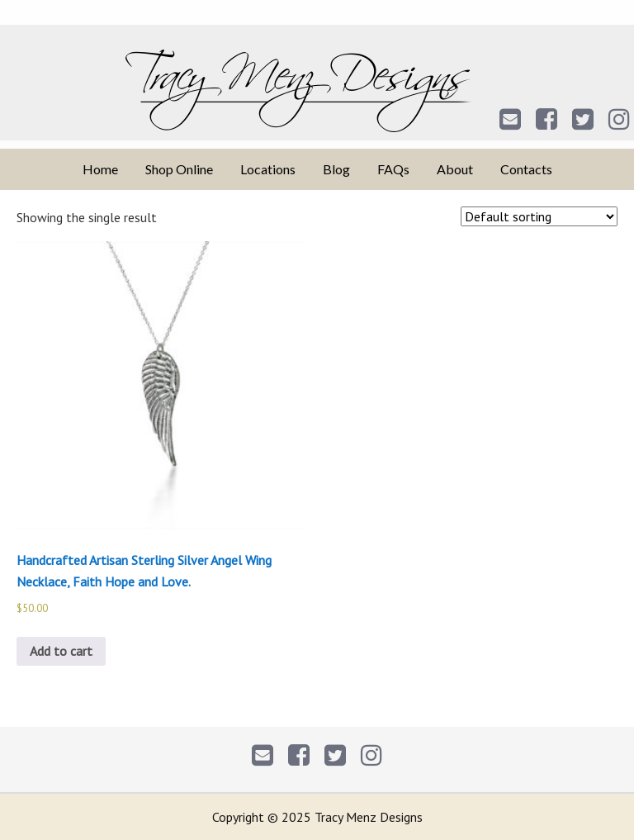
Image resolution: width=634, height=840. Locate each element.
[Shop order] (539, 216)
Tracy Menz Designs (317, 91)
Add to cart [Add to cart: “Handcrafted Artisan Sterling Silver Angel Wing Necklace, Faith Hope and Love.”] (61, 651)
